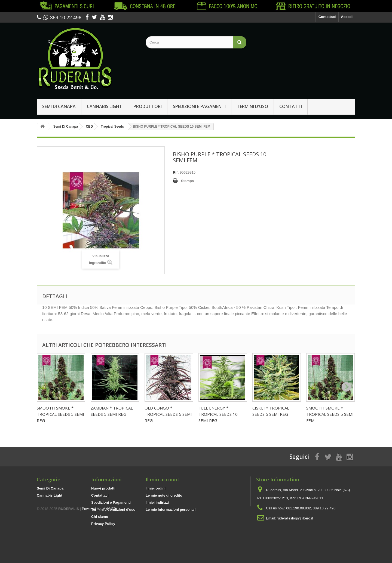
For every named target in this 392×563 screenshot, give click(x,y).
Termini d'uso (252, 106)
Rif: (176, 172)
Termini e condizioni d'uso (113, 510)
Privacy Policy (103, 524)
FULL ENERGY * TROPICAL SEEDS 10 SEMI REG (218, 414)
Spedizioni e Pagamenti (199, 106)
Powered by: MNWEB (99, 533)
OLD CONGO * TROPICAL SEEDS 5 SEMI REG (168, 414)
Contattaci (327, 17)
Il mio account (163, 479)
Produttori (148, 106)
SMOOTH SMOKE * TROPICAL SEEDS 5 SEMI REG (60, 414)
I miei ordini (156, 488)
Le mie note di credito (164, 495)
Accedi (347, 17)
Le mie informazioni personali (171, 510)
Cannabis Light (105, 106)
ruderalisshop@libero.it (295, 518)
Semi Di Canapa (59, 106)
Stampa (187, 181)
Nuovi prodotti (103, 488)
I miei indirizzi (157, 502)
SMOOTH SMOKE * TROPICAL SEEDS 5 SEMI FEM (330, 414)
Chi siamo (100, 517)
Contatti (291, 106)
